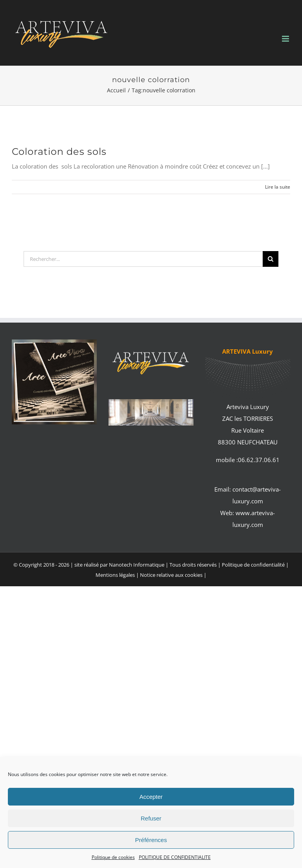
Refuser (151, 818)
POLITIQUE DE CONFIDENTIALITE (175, 857)
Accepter (151, 797)
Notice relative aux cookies (171, 575)
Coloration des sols (59, 151)
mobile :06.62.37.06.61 (248, 460)
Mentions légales (116, 575)
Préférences (151, 840)
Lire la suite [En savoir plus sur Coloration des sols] (278, 187)
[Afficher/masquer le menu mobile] (286, 39)
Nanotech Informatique (137, 565)
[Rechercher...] (143, 259)
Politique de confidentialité (253, 565)
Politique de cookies (113, 857)
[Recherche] (271, 259)
